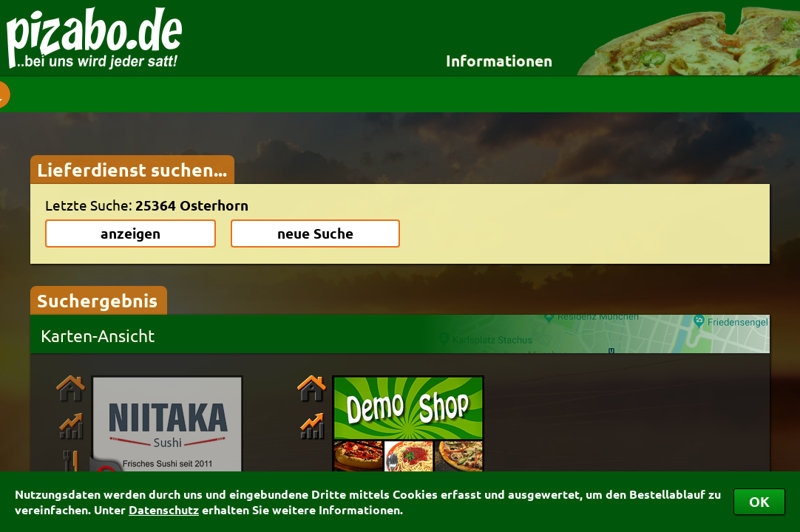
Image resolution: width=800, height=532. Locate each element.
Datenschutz (164, 509)
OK (759, 501)
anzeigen (130, 233)
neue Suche (315, 233)
